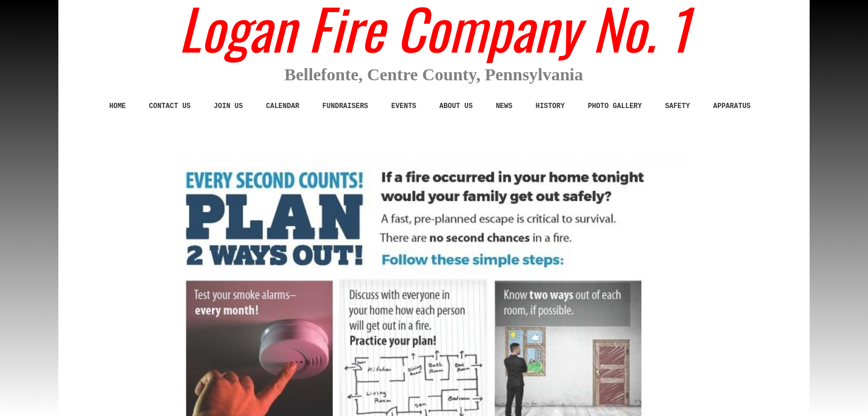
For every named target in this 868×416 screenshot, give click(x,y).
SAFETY (678, 106)
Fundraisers (345, 106)
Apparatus (732, 106)
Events (404, 106)
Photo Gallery (615, 106)
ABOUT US (456, 106)
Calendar (283, 106)
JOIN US (228, 106)
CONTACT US (170, 106)
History (550, 106)
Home (118, 106)
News (504, 106)
